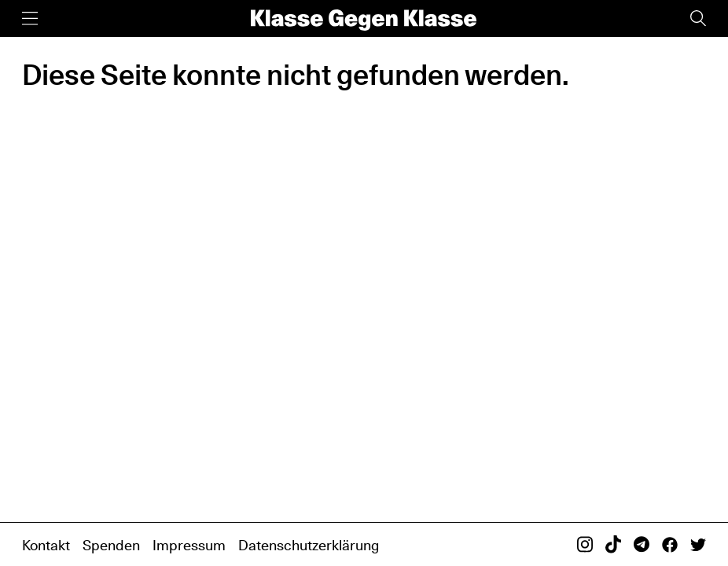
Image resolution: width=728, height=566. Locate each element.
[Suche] (698, 18)
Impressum (189, 545)
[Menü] (30, 18)
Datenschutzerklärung (309, 545)
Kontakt (46, 545)
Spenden (111, 545)
